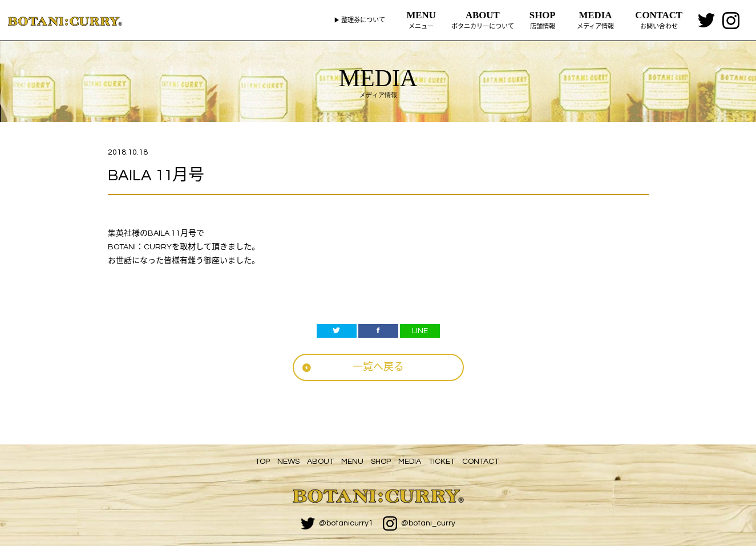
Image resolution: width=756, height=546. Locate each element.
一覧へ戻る (378, 367)
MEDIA (410, 462)
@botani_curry (419, 523)
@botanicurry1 (337, 523)
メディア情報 (596, 19)
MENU (352, 462)
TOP (262, 462)
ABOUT (320, 462)
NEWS (288, 462)
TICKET (442, 462)
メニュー (421, 19)
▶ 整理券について (359, 20)
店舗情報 (543, 19)
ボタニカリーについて (483, 19)
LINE (420, 331)
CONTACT (480, 462)
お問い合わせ (659, 19)
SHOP (381, 462)
